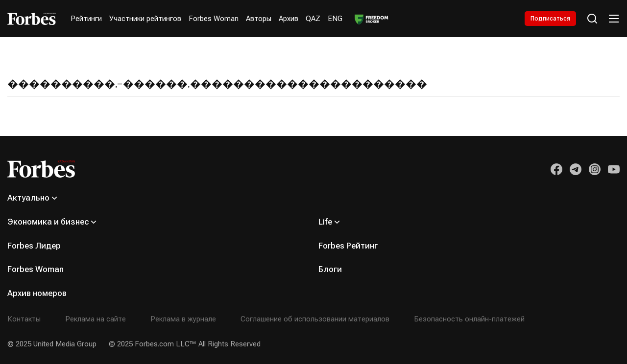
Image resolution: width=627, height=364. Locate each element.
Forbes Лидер (34, 246)
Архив (289, 19)
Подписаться (550, 19)
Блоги (330, 269)
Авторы (259, 19)
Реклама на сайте (96, 319)
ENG (335, 19)
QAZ (313, 19)
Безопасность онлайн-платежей (469, 319)
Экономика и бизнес (48, 222)
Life (325, 222)
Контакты (24, 319)
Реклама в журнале (183, 319)
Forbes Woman (214, 19)
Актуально (28, 198)
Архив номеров (37, 293)
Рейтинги (86, 19)
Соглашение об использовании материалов (315, 319)
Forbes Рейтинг (348, 246)
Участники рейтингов (145, 19)
